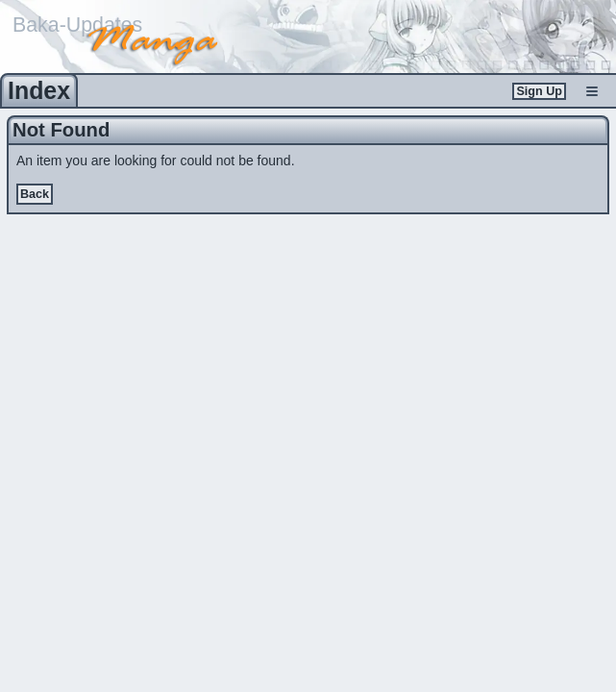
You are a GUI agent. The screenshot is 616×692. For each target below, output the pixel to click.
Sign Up (539, 91)
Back (35, 194)
